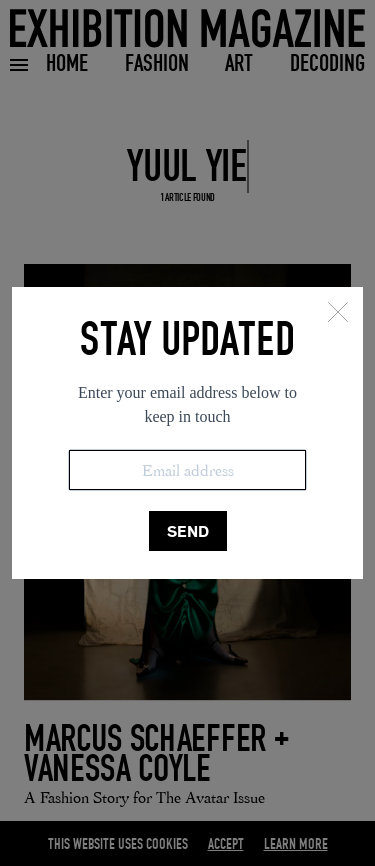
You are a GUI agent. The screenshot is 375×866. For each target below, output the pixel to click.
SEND (188, 531)
